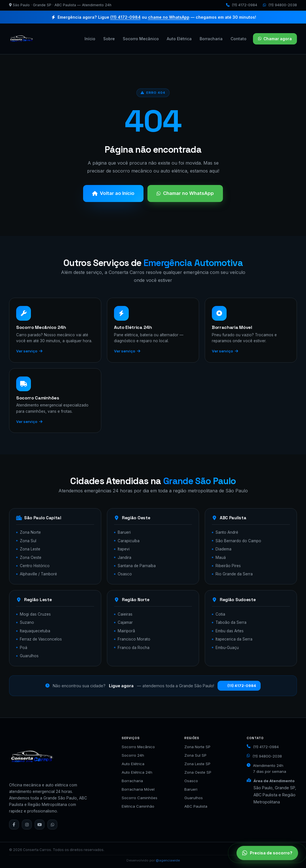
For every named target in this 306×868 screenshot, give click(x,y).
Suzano (27, 622)
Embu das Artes (230, 631)
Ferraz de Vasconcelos (41, 639)
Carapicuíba (129, 541)
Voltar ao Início (113, 193)
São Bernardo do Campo (238, 541)
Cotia (220, 614)
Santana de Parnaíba (137, 566)
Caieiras (125, 614)
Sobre (109, 39)
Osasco (125, 574)
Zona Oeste (31, 558)
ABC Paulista (196, 806)
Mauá (221, 558)
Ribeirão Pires (228, 566)
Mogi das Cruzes (35, 614)
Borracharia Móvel (138, 789)
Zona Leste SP (197, 764)
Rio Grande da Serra (234, 574)
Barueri (124, 532)
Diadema (223, 549)
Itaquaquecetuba (35, 631)
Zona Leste (30, 549)
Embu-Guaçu (227, 648)
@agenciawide (168, 860)
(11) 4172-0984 (242, 5)
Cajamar (125, 622)
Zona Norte (30, 532)
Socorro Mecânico (141, 39)
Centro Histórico (35, 566)
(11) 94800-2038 (280, 5)
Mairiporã (126, 631)
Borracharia (211, 39)
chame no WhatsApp (169, 17)
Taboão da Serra (231, 622)
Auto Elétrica (179, 39)
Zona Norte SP (197, 747)
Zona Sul (28, 541)
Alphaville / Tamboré (38, 574)
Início (90, 39)
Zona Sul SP (195, 755)
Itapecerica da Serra (234, 639)
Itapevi (124, 549)
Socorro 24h (133, 755)
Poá (24, 648)
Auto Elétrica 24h (137, 772)
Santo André (227, 532)
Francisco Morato (134, 639)
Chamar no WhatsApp (185, 193)
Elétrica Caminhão (138, 806)
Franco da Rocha (134, 648)
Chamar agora (275, 39)
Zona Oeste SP (198, 772)
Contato (239, 39)
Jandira (124, 558)
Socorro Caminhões (140, 798)
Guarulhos (29, 656)
